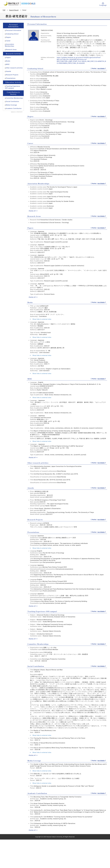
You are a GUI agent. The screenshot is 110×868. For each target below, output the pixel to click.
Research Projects (12, 75)
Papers (8, 58)
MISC (8, 64)
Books (8, 61)
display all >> (33, 211)
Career (8, 41)
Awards (9, 71)
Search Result (14, 10)
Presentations (11, 78)
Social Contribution (13, 101)
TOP (4, 10)
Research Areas (11, 50)
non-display (101, 68)
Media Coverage (11, 105)
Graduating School (12, 34)
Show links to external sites (41, 319)
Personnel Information (14, 30)
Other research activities (14, 68)
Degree (8, 37)
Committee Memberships (15, 98)
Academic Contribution (14, 108)
